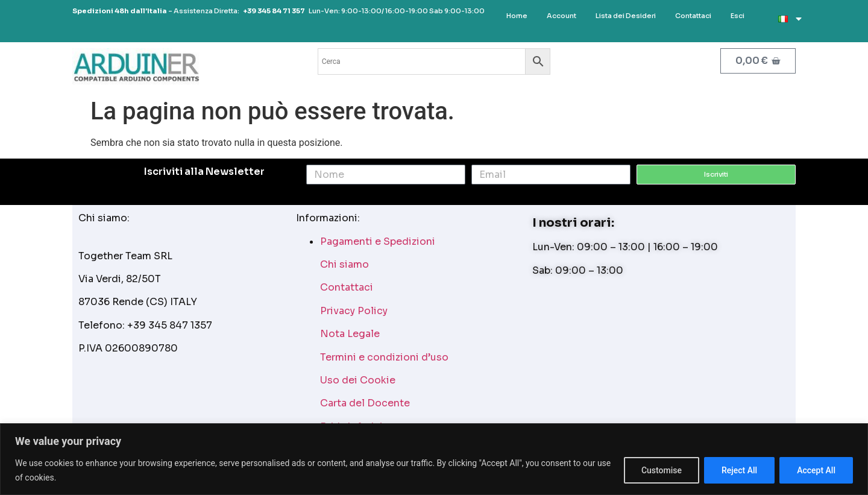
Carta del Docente (365, 403)
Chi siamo (344, 264)
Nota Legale (350, 334)
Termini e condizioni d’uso (384, 357)
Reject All (739, 470)
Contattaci (347, 287)
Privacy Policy (354, 311)
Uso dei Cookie (358, 380)
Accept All (816, 470)
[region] (434, 459)
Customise (662, 470)
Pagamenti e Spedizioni (378, 241)
